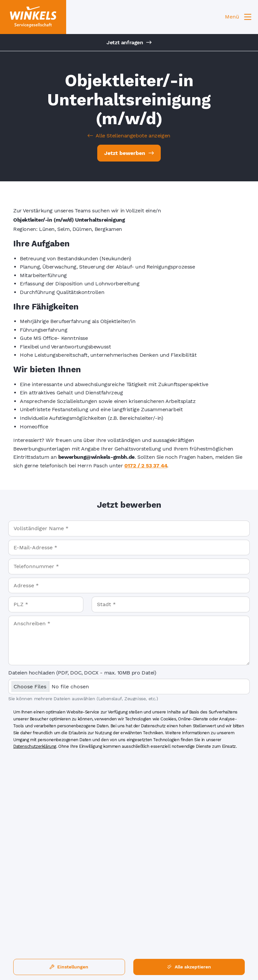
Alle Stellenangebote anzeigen (129, 136)
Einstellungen (69, 967)
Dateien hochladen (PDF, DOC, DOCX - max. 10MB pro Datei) (82, 673)
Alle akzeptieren (189, 967)
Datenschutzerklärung (35, 746)
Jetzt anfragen (129, 42)
